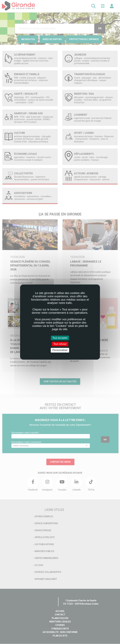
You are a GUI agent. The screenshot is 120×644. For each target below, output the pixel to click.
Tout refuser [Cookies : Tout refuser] (60, 344)
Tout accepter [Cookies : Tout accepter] (60, 338)
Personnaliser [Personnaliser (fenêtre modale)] (60, 350)
